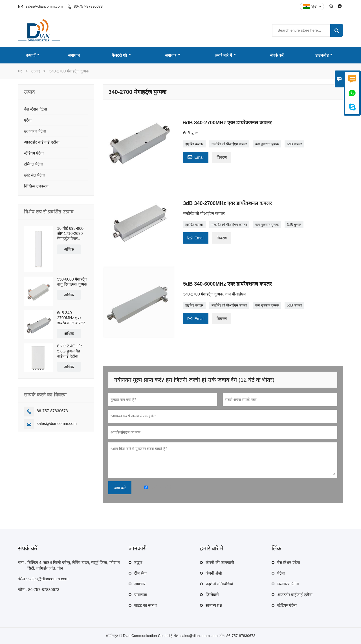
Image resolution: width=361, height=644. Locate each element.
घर (20, 71)
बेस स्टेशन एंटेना (36, 109)
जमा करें (120, 488)
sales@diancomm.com (44, 6)
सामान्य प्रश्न (214, 605)
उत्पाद (36, 71)
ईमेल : (23, 579)
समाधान (74, 55)
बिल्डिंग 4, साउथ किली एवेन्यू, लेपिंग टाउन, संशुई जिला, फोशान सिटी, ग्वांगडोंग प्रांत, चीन (74, 565)
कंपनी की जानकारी (220, 563)
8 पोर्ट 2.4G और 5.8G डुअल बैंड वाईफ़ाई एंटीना (70, 351)
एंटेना (28, 120)
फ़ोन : (22, 590)
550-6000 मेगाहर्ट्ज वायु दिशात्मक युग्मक (72, 282)
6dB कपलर (294, 144)
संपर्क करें (277, 55)
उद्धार (138, 563)
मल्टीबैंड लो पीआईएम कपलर (229, 144)
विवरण (222, 157)
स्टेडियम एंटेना (34, 153)
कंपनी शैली (214, 573)
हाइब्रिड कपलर (194, 144)
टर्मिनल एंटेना (33, 164)
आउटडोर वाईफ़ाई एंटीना (42, 142)
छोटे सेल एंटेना (34, 175)
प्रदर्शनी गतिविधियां (219, 584)
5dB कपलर (294, 305)
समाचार (173, 55)
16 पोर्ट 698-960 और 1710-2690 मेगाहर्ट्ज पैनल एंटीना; (70, 234)
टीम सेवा (140, 573)
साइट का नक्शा (146, 605)
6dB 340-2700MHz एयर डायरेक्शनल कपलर (71, 318)
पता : (22, 563)
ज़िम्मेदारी (212, 595)
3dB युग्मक (294, 225)
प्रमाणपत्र (141, 595)
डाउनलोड (324, 55)
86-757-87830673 (88, 6)
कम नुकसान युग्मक (267, 144)
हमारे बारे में (226, 55)
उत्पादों (33, 55)
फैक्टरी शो (121, 55)
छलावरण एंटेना (35, 131)
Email (196, 157)
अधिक (69, 249)
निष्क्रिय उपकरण (36, 186)
